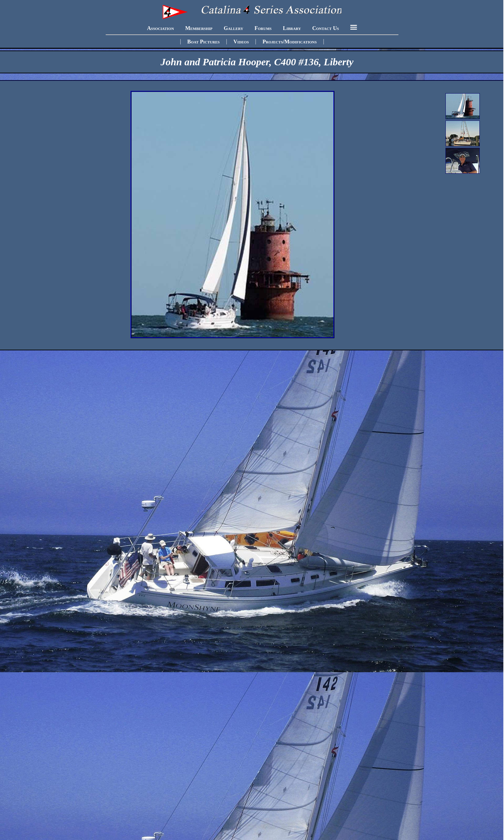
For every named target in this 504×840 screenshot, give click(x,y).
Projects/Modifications (290, 41)
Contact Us (326, 28)
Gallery (233, 28)
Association (160, 28)
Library (292, 28)
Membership (199, 28)
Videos (241, 41)
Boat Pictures (204, 41)
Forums (263, 28)
